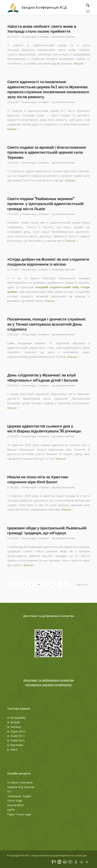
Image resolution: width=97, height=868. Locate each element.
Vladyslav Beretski (65, 37)
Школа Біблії (15, 805)
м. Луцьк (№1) (16, 731)
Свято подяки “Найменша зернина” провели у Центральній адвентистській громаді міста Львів (45, 204)
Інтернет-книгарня (20, 782)
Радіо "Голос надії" (20, 814)
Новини (45, 37)
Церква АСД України (21, 787)
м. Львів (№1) (16, 736)
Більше (80, 63)
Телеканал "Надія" (19, 796)
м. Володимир (16, 717)
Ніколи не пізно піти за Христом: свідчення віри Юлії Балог (38, 479)
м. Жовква (14, 722)
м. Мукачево (15, 745)
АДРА (11, 810)
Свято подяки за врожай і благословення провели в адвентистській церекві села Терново (46, 152)
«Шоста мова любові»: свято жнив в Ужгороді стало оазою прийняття (42, 29)
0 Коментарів (29, 37)
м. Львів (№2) (16, 740)
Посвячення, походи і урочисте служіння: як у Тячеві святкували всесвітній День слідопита (47, 324)
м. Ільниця (14, 727)
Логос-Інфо (15, 800)
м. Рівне (12, 749)
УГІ (9, 791)
